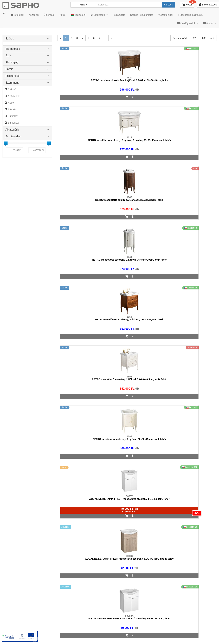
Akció (11, 103)
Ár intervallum (14, 136)
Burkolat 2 (13, 123)
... (105, 38)
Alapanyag (12, 62)
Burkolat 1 (13, 116)
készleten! (78, 15)
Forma (9, 69)
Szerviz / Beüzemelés (142, 15)
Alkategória (12, 130)
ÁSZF (84, 636)
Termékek (17, 15)
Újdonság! (49, 15)
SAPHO (12, 89)
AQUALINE (14, 96)
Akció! (63, 15)
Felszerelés (12, 76)
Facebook (166, 636)
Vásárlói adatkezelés (122, 636)
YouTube (205, 636)
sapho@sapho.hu (18, 622)
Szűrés (10, 39)
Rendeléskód (181, 38)
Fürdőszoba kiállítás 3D (191, 15)
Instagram (146, 636)
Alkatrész (13, 109)
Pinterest (185, 636)
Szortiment (12, 83)
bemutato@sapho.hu (93, 622)
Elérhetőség (13, 49)
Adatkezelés (99, 636)
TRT (62, 636)
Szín (8, 55)
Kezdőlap (34, 15)
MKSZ (73, 636)
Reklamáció (119, 15)
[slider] (6, 143)
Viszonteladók (166, 15)
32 (195, 38)
